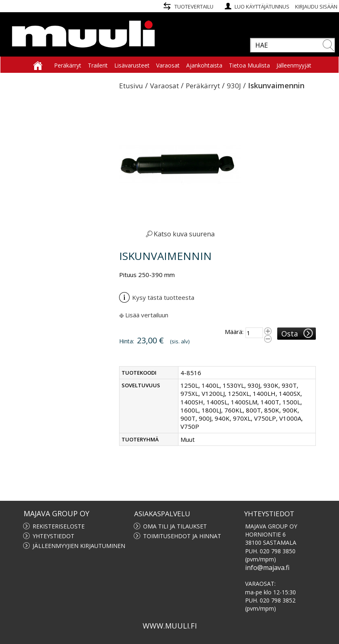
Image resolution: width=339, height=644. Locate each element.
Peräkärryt (203, 86)
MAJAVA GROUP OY (57, 513)
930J (234, 86)
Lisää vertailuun (147, 315)
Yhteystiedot (53, 536)
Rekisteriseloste (59, 526)
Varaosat (164, 86)
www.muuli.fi (170, 626)
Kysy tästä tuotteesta (157, 297)
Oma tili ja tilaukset (175, 526)
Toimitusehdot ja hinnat (182, 536)
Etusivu (131, 86)
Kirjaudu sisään (316, 7)
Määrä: (234, 332)
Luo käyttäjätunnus (262, 7)
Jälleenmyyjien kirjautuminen (79, 546)
